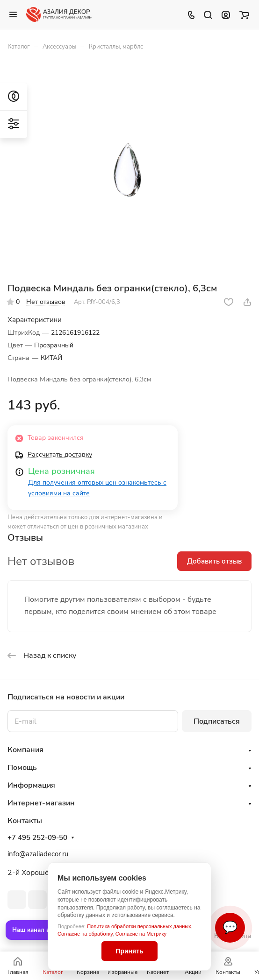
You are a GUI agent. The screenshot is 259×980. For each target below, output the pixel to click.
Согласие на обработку (85, 934)
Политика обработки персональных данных (139, 926)
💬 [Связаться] (230, 927)
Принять (129, 951)
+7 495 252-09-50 (37, 838)
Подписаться (217, 721)
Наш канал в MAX (39, 930)
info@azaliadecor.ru (38, 854)
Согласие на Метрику (141, 934)
